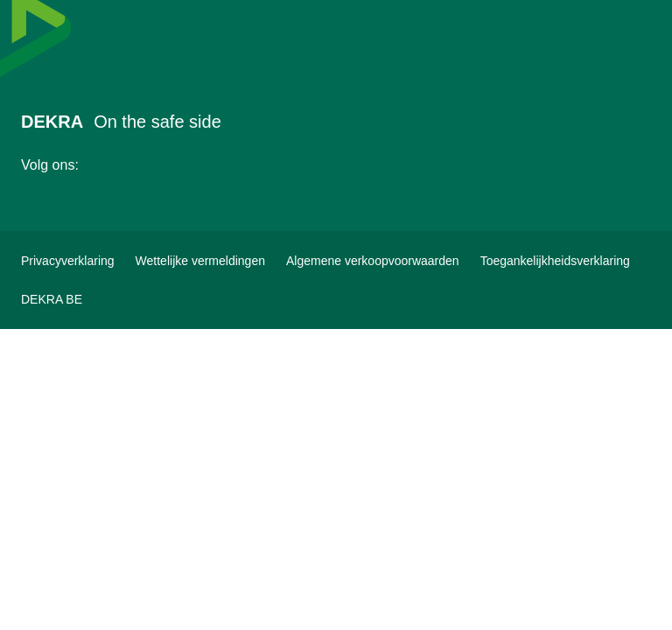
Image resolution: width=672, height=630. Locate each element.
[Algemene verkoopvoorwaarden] (373, 261)
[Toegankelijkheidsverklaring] (555, 261)
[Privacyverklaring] (68, 261)
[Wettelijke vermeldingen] (200, 261)
